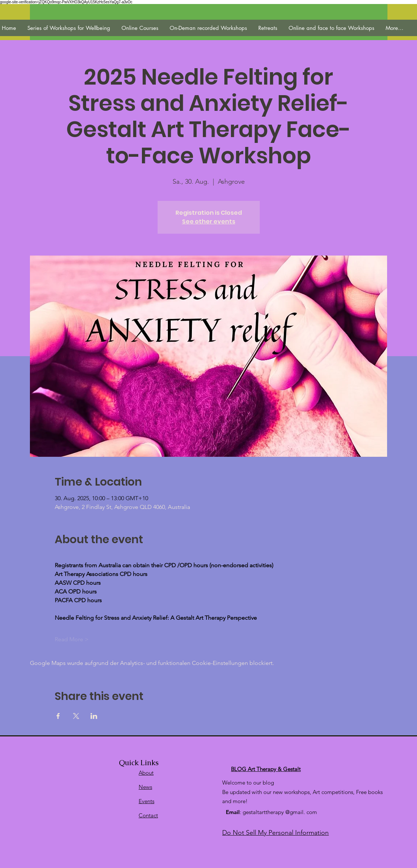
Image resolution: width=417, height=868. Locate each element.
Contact (148, 815)
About (146, 773)
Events (146, 801)
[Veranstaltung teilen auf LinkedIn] (94, 716)
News (145, 787)
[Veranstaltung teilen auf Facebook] (58, 716)
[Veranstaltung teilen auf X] (76, 716)
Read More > (72, 639)
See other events (209, 221)
